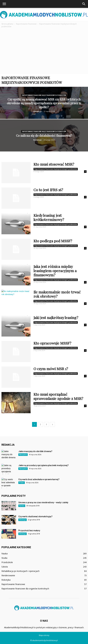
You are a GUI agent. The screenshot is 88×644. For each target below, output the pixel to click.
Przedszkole (7, 562)
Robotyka (6, 580)
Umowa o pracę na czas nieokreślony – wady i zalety (43, 502)
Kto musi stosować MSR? (54, 164)
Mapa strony (44, 635)
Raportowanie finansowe (13, 584)
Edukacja (23, 520)
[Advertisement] (44, 51)
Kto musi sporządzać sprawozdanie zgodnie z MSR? (58, 396)
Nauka (5, 554)
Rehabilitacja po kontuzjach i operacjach (20, 571)
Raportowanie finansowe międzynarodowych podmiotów (44, 95)
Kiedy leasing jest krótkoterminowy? (49, 217)
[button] (84, 4)
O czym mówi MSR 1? (51, 369)
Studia (4, 558)
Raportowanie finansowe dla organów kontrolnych (25, 589)
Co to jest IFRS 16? (48, 190)
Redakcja (37, 111)
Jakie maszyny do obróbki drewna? (35, 451)
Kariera (22, 506)
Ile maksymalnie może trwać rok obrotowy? (57, 294)
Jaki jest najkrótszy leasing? (56, 317)
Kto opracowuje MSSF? (52, 343)
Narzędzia (23, 455)
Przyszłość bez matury (29, 531)
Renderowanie (8, 575)
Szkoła (5, 567)
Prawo (22, 483)
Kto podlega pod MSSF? (53, 241)
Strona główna (7, 24)
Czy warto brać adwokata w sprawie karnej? (39, 479)
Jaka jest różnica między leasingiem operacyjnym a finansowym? (55, 271)
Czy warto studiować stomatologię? (35, 516)
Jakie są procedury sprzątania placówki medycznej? (43, 465)
